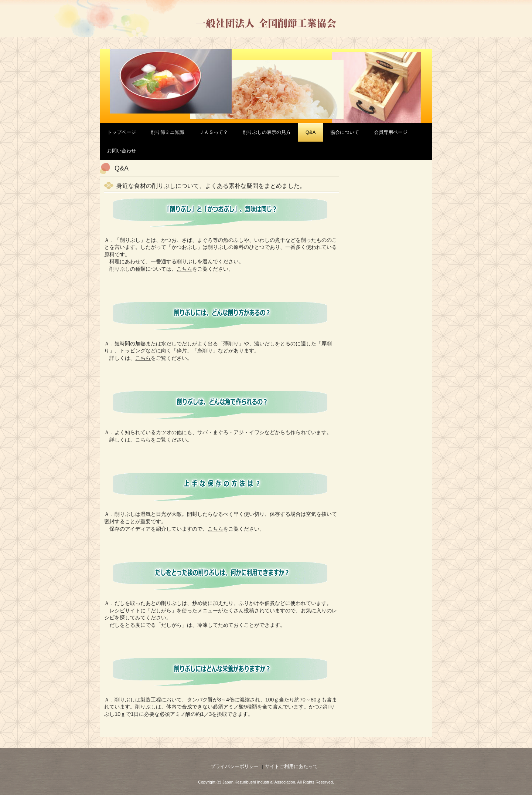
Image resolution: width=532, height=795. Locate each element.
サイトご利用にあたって (291, 766)
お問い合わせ (122, 151)
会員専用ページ (391, 132)
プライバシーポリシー (235, 766)
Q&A (311, 132)
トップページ (122, 132)
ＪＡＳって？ (214, 132)
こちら (143, 358)
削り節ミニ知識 (168, 132)
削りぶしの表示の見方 (267, 132)
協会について (345, 132)
